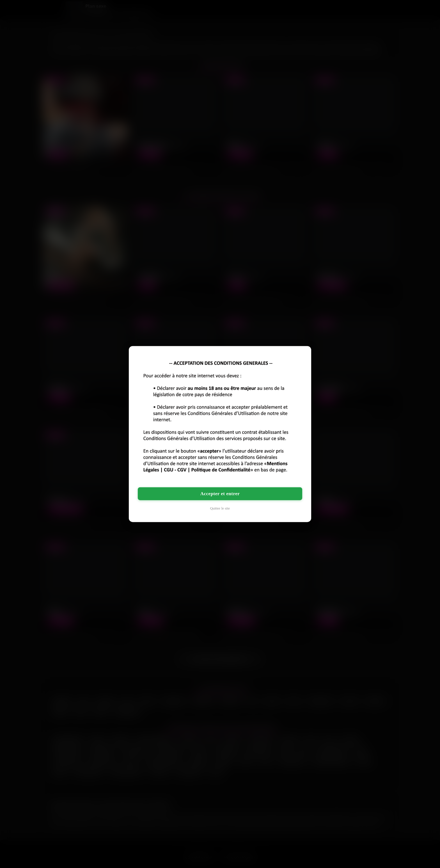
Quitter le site (220, 508)
